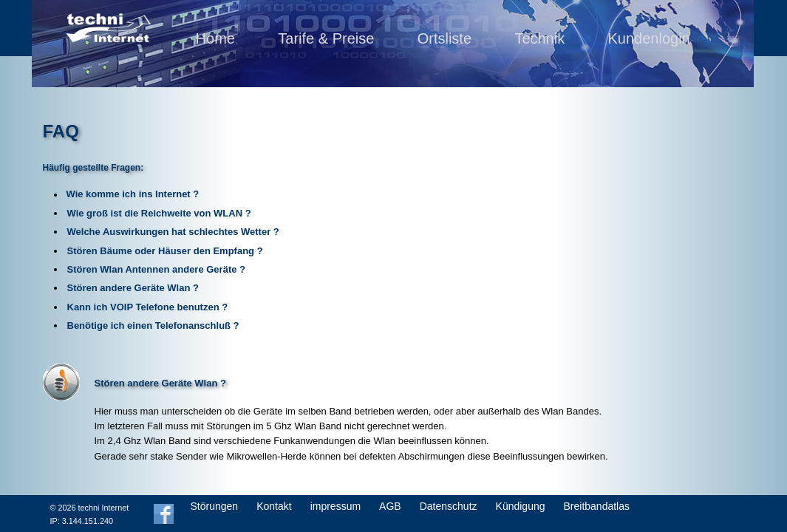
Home (215, 38)
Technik (539, 38)
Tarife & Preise (326, 38)
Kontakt (274, 506)
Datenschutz (449, 506)
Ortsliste (444, 38)
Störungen (215, 506)
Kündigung (521, 506)
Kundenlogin (649, 38)
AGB (390, 506)
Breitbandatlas (597, 506)
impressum (335, 506)
